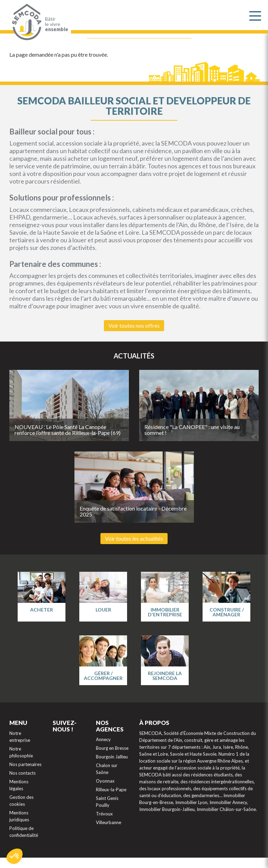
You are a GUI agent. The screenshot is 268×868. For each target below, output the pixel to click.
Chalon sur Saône (107, 769)
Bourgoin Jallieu (112, 757)
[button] (15, 856)
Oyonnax (105, 781)
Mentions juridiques (19, 816)
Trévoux (104, 814)
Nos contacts (23, 773)
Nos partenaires (25, 764)
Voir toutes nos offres (134, 325)
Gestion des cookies (21, 801)
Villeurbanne (109, 822)
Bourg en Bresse (112, 748)
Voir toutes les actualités (134, 538)
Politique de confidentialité (24, 832)
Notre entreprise (20, 737)
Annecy (103, 739)
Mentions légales (19, 785)
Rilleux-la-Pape (111, 790)
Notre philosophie (21, 752)
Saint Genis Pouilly (107, 802)
